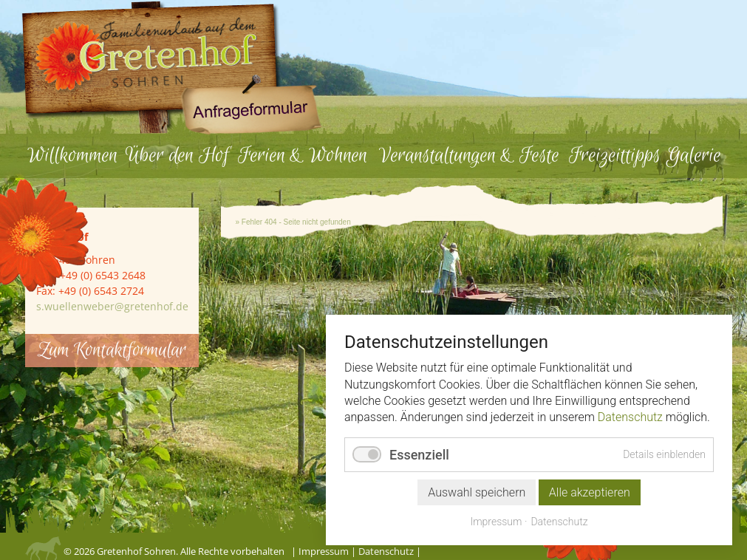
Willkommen (72, 156)
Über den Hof (177, 156)
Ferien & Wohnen (303, 156)
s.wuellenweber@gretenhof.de (112, 306)
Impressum (324, 551)
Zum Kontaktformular (112, 351)
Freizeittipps (615, 156)
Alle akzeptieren (590, 492)
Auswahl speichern (477, 492)
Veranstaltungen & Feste (469, 156)
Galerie (694, 156)
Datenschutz (386, 551)
